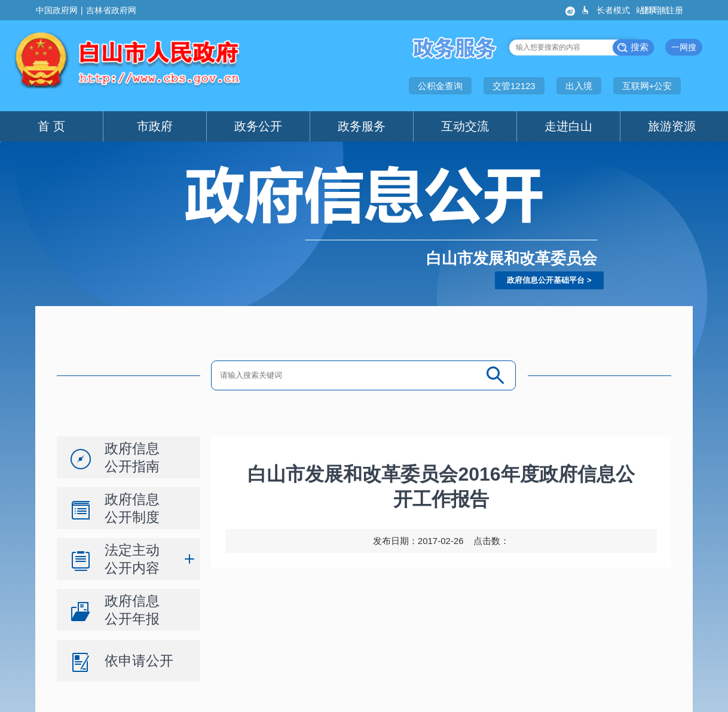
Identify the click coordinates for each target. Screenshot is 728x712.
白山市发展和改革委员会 (512, 258)
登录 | (652, 10)
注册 (676, 10)
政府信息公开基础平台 (546, 280)
